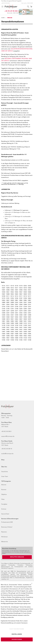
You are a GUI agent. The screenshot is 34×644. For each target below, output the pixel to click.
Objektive (4, 494)
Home (3, 18)
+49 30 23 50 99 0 (6, 3)
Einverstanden (17, 639)
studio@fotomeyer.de (7, 454)
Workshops (4, 537)
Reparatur (4, 532)
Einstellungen (17, 634)
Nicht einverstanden (17, 629)
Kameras (4, 490)
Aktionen (4, 485)
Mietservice (5, 542)
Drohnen (4, 509)
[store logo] (11, 7)
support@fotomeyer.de (8, 436)
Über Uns (4, 467)
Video (3, 499)
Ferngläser (4, 504)
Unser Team (5, 477)
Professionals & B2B (7, 522)
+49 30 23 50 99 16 (7, 449)
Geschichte (5, 472)
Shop (3, 460)
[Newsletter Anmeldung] (17, 557)
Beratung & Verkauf (7, 527)
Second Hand (5, 514)
